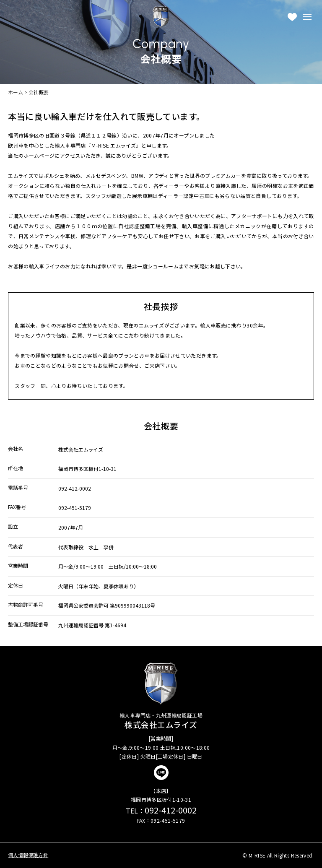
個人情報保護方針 (28, 855)
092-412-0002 (161, 810)
